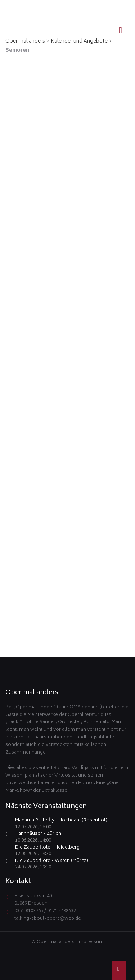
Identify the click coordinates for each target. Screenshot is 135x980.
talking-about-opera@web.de (48, 919)
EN (118, 6)
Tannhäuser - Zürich (38, 834)
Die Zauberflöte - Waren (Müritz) (52, 861)
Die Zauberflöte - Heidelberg (47, 848)
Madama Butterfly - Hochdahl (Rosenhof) (61, 821)
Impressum (91, 942)
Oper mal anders (25, 41)
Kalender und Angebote (79, 41)
